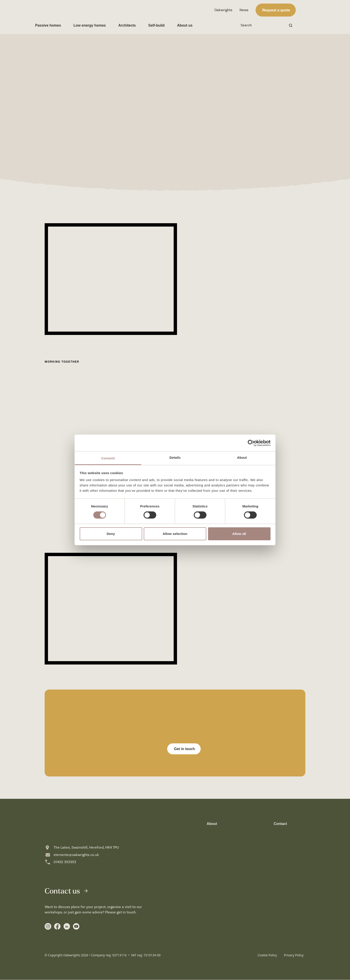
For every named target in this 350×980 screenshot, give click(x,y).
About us (194, 25)
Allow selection (175, 534)
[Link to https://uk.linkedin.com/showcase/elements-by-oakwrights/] (67, 927)
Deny (111, 534)
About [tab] (242, 457)
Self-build (166, 25)
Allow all (239, 534)
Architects (137, 25)
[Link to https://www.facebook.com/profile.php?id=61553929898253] (57, 927)
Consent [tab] (108, 458)
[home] (68, 10)
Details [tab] (175, 457)
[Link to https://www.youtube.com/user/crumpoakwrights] (76, 927)
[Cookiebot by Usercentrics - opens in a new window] (251, 443)
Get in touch (184, 749)
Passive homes (58, 25)
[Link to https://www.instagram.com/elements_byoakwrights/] (48, 927)
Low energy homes (99, 25)
